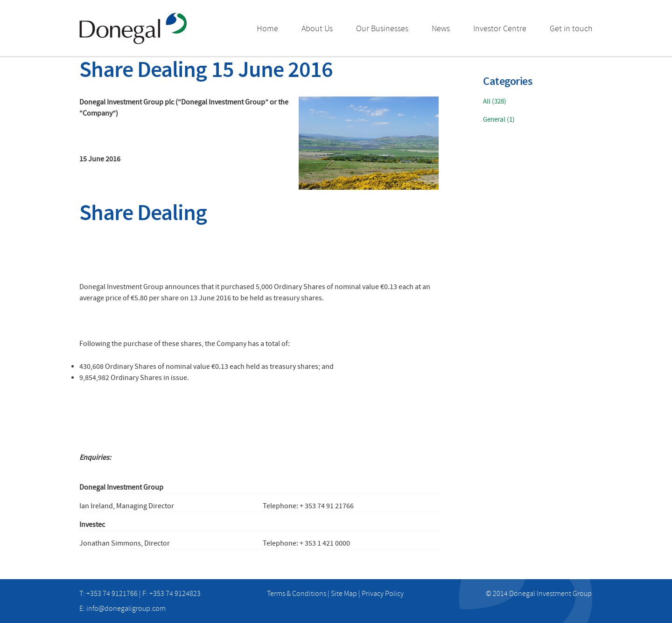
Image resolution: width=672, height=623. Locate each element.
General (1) (499, 120)
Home (267, 29)
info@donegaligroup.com (126, 609)
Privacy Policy (383, 594)
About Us (317, 29)
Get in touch (571, 29)
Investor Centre (500, 29)
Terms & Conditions (297, 594)
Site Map (344, 594)
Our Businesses (382, 29)
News (441, 29)
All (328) (495, 101)
